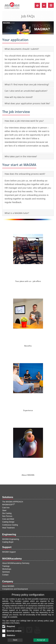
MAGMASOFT (9, 505)
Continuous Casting (10, 525)
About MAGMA (8, 586)
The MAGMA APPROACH (13, 502)
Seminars (6, 572)
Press (5, 598)
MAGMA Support (9, 552)
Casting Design (8, 522)
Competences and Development (15, 589)
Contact (5, 575)
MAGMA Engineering (11, 539)
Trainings (6, 566)
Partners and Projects (11, 592)
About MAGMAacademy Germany (16, 563)
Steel (4, 510)
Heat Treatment (8, 528)
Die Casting (7, 513)
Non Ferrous (7, 516)
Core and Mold (8, 519)
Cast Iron (6, 508)
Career (5, 603)
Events (5, 601)
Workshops (7, 569)
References (7, 595)
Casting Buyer (8, 542)
